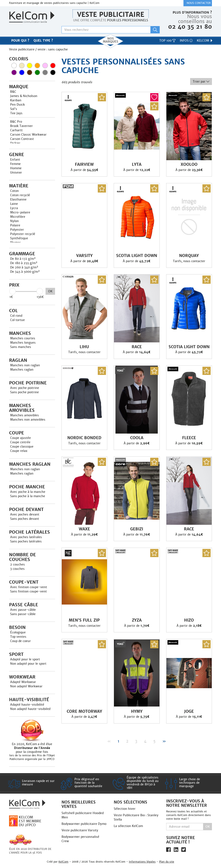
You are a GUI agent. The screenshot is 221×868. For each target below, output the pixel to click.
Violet (14, 72)
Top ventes (18, 637)
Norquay (189, 256)
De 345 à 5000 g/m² (25, 272)
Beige (22, 66)
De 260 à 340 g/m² (24, 267)
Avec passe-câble (23, 610)
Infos (186, 41)
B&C (13, 92)
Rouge (53, 66)
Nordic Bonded (84, 438)
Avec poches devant (25, 514)
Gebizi (137, 529)
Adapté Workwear (23, 682)
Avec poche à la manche (28, 492)
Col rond (16, 316)
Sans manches (21, 347)
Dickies (15, 143)
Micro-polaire (20, 212)
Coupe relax (19, 451)
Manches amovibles (24, 415)
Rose (45, 66)
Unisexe (16, 172)
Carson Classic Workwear (28, 135)
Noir (53, 72)
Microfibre (18, 217)
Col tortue (17, 320)
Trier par (201, 81)
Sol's (14, 109)
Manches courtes (23, 338)
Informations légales (142, 862)
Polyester (17, 230)
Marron (30, 72)
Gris (45, 72)
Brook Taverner (21, 126)
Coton (14, 191)
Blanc (14, 66)
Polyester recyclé (23, 234)
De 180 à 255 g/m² (24, 263)
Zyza (137, 620)
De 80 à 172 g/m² (23, 259)
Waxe (84, 529)
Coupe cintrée (20, 442)
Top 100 (167, 41)
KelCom (205, 41)
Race (137, 347)
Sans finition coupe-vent (28, 591)
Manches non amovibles (28, 420)
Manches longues (23, 343)
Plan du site (167, 862)
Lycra (14, 208)
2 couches (17, 564)
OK (50, 291)
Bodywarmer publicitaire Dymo (84, 824)
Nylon (14, 221)
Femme (15, 164)
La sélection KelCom (128, 826)
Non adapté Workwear (26, 686)
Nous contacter (199, 3)
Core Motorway (84, 711)
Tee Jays (16, 113)
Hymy (137, 711)
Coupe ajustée (21, 438)
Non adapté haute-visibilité (30, 709)
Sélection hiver (125, 809)
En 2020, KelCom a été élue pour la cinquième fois (32, 748)
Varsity (84, 256)
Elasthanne (18, 199)
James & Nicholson (24, 96)
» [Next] (164, 741)
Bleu (22, 72)
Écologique (18, 632)
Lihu (84, 347)
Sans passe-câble (23, 614)
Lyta (137, 165)
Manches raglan (22, 370)
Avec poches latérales (26, 537)
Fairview (84, 165)
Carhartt (16, 130)
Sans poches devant (25, 519)
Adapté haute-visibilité (27, 705)
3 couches (17, 569)
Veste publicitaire (111, 15)
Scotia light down (137, 256)
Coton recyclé (20, 195)
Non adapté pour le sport (28, 664)
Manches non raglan (25, 365)
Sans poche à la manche (28, 496)
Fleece (189, 438)
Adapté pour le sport (25, 659)
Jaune (30, 66)
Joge (189, 711)
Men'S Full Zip (84, 620)
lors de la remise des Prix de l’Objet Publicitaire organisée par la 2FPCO (32, 757)
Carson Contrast (22, 139)
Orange (37, 66)
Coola (137, 438)
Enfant (15, 160)
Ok (208, 827)
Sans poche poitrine (24, 392)
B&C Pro (16, 122)
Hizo (189, 620)
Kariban (16, 100)
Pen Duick (17, 105)
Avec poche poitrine (25, 388)
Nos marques (110, 41)
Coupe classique (22, 447)
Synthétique (19, 238)
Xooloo (189, 165)
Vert (37, 72)
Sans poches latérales (26, 541)
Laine (14, 204)
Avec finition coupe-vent (29, 587)
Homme (16, 168)
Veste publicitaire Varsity (80, 830)
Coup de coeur (21, 641)
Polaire (15, 225)
